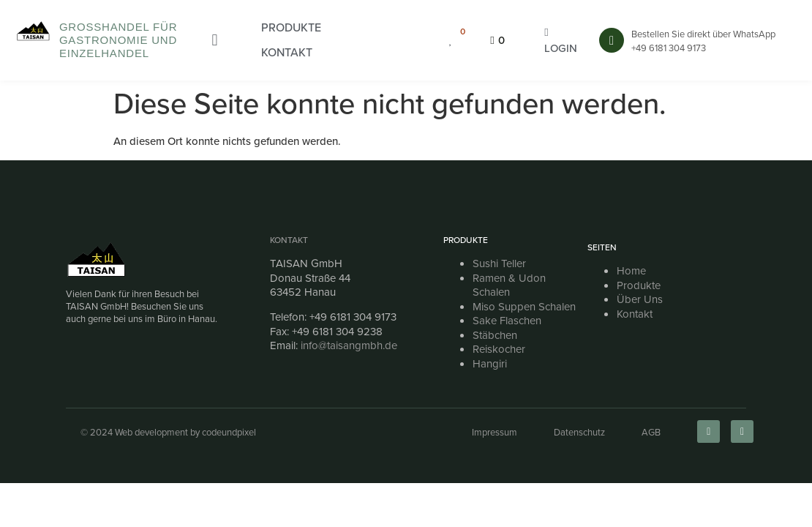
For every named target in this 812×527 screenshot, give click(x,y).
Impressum (495, 432)
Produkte (639, 285)
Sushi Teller (499, 263)
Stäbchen (495, 335)
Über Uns (640, 299)
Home (631, 271)
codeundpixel (229, 432)
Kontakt (289, 240)
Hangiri (490, 364)
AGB (651, 432)
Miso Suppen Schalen (524, 307)
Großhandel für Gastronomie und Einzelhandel (118, 40)
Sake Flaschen (507, 321)
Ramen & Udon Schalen (509, 285)
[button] (291, 28)
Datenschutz (579, 432)
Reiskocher (499, 349)
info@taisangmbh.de (349, 345)
